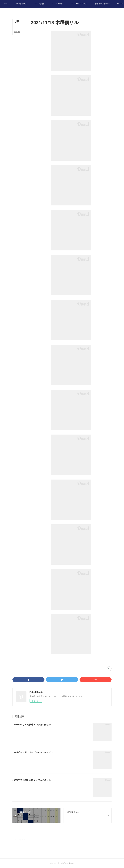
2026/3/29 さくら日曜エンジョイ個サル (32, 725)
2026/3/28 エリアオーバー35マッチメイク (33, 752)
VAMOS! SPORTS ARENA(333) (50, 660)
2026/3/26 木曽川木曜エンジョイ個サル (32, 780)
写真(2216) (35, 660)
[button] (15, 4)
